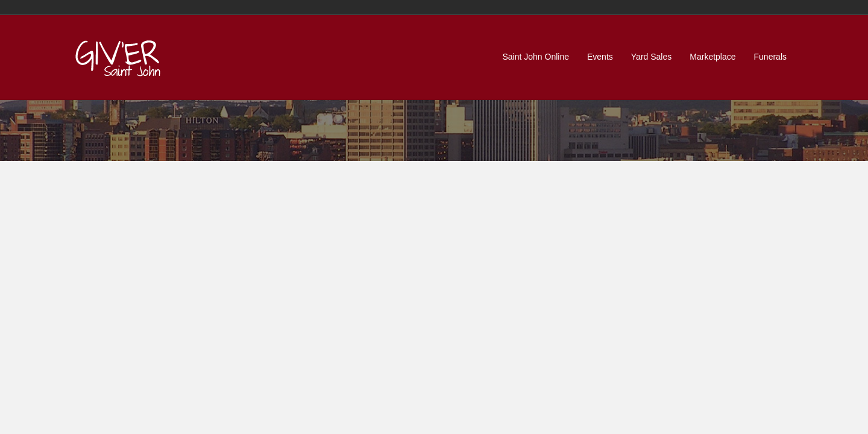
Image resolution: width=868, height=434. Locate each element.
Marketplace (712, 57)
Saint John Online (536, 57)
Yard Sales (651, 57)
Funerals (770, 57)
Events (600, 57)
